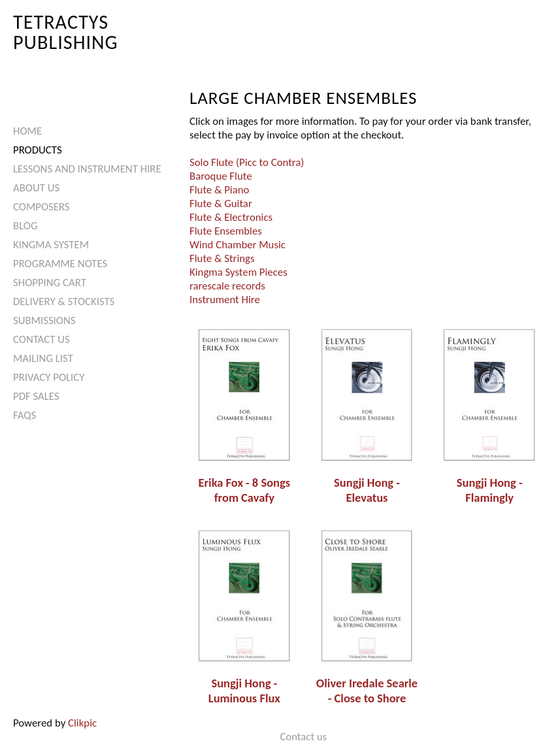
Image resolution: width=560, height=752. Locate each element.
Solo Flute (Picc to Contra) (247, 162)
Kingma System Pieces (239, 272)
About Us (36, 188)
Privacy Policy (49, 377)
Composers (41, 207)
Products (38, 150)
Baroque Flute (221, 176)
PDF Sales (36, 396)
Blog (25, 226)
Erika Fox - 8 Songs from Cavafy (245, 490)
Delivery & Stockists (64, 302)
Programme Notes (60, 264)
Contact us (41, 339)
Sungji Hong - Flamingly (490, 490)
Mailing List (43, 358)
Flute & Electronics (231, 217)
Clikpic (82, 723)
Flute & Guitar (221, 204)
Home (27, 131)
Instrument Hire (225, 300)
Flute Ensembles (226, 231)
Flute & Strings (222, 258)
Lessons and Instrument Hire (87, 169)
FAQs (25, 415)
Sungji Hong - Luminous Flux (244, 691)
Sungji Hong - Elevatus (367, 490)
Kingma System (51, 245)
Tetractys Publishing (66, 32)
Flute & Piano (219, 190)
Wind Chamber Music (238, 245)
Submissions (44, 320)
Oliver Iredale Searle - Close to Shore (367, 691)
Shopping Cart (50, 283)
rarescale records (227, 286)
